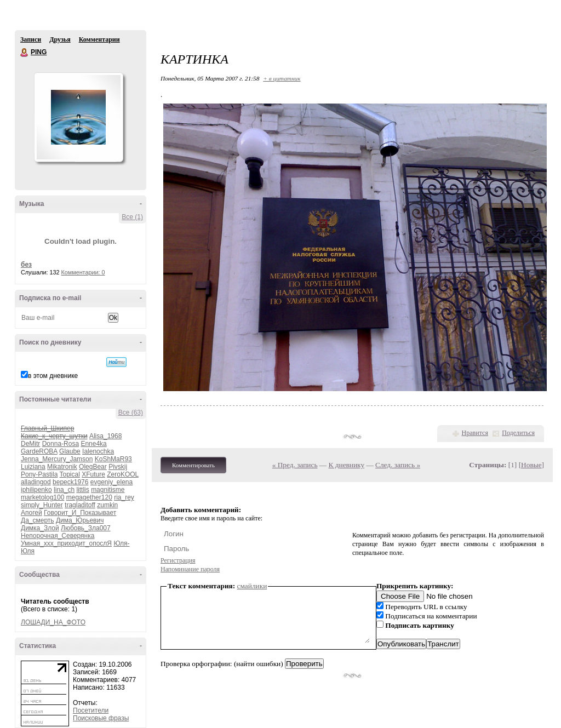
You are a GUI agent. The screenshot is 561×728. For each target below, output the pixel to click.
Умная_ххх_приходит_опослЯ (66, 543)
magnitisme (108, 490)
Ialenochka (98, 451)
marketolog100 (42, 497)
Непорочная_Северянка (58, 536)
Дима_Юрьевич (80, 520)
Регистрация (178, 560)
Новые (531, 465)
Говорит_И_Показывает (80, 513)
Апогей (32, 513)
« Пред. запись (295, 465)
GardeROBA (39, 451)
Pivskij (118, 467)
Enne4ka (93, 444)
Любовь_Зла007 (86, 528)
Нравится (475, 433)
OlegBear (93, 467)
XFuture (93, 474)
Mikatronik (62, 467)
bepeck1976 (70, 482)
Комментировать (193, 465)
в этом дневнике (53, 376)
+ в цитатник (282, 78)
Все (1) (132, 217)
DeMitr (30, 444)
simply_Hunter (42, 505)
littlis (82, 490)
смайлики (252, 586)
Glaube (70, 451)
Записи (31, 39)
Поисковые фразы (101, 718)
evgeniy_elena (111, 482)
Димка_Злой (40, 528)
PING (25, 53)
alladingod (36, 482)
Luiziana (33, 467)
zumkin (107, 505)
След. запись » (398, 465)
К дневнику (347, 465)
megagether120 (89, 497)
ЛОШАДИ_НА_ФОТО (53, 622)
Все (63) (131, 412)
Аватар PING (78, 117)
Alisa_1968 (105, 436)
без (26, 265)
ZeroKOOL (123, 474)
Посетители (91, 710)
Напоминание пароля (190, 569)
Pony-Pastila (39, 474)
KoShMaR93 (113, 459)
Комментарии (99, 39)
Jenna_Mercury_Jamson (57, 459)
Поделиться (518, 433)
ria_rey (124, 497)
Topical (70, 474)
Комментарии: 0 (83, 272)
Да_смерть (38, 520)
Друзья (60, 39)
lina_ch (64, 490)
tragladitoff (80, 505)
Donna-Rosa (61, 444)
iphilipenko (36, 490)
